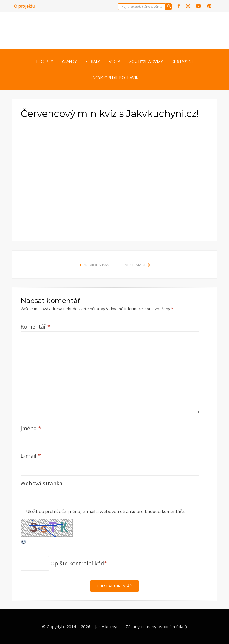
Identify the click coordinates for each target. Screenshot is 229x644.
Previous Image (98, 265)
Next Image (136, 265)
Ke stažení (182, 62)
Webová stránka (41, 483)
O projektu (24, 6)
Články (69, 62)
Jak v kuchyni (107, 627)
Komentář (35, 326)
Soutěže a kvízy (146, 62)
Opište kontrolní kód (77, 563)
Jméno (31, 428)
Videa (115, 62)
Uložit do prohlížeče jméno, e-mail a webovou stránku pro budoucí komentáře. (106, 511)
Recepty (45, 62)
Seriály (93, 62)
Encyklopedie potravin (115, 78)
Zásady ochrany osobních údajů (156, 627)
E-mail (31, 456)
